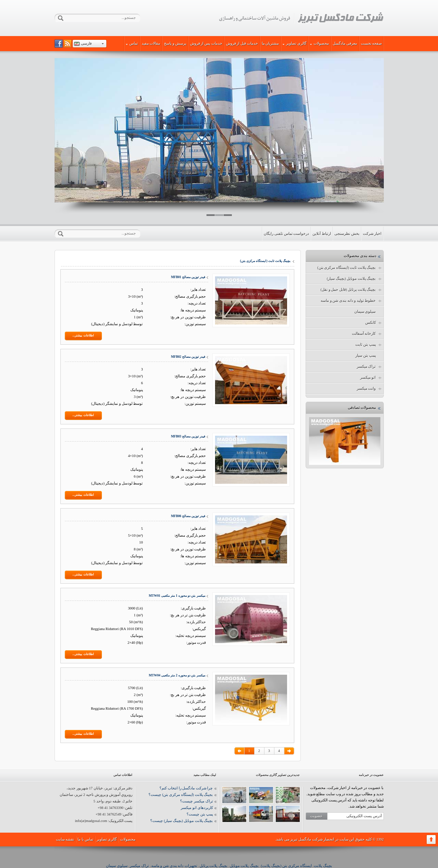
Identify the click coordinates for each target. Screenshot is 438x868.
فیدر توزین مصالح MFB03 (188, 436)
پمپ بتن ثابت (369, 345)
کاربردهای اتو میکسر (197, 808)
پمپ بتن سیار (365, 356)
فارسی (86, 43)
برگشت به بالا (431, 840)
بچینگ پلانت (323, 866)
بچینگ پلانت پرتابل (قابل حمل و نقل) (351, 290)
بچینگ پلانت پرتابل (214, 866)
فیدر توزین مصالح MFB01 (188, 277)
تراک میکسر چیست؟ (196, 801)
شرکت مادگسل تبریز (301, 18)
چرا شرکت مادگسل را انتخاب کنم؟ (186, 788)
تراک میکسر (370, 367)
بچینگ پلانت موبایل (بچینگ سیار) (355, 279)
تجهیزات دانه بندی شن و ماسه (174, 866)
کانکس (374, 323)
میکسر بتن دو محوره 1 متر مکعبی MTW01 (177, 596)
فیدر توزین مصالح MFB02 (188, 357)
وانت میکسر (370, 389)
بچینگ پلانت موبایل (244, 866)
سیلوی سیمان (365, 312)
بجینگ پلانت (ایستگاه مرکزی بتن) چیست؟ (181, 795)
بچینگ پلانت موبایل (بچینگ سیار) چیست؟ (181, 821)
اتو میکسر (371, 378)
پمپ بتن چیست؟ (200, 814)
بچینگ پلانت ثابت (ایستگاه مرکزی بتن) (350, 268)
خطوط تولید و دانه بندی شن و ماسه (352, 301)
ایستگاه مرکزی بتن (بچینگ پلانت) (286, 866)
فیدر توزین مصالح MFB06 (188, 516)
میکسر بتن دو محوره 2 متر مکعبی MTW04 (177, 675)
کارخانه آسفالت (367, 334)
